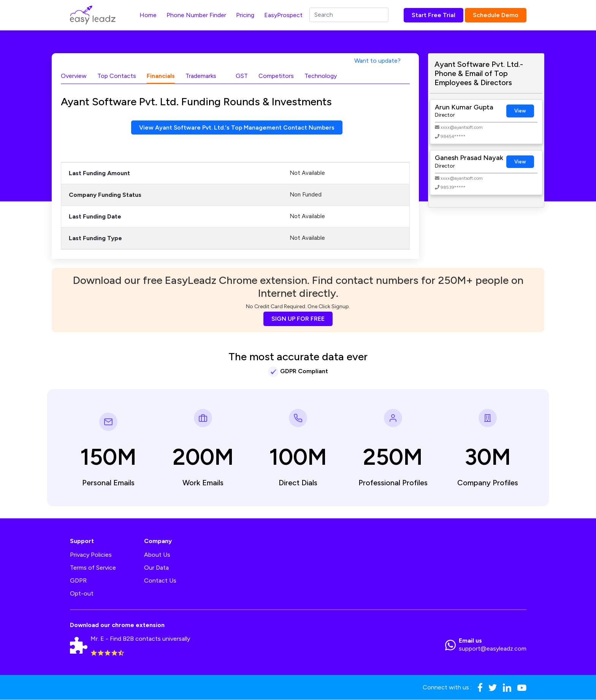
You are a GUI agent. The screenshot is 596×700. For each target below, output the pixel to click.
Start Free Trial (434, 15)
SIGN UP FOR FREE (298, 319)
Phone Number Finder (196, 15)
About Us (157, 555)
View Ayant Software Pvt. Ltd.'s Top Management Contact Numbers (237, 127)
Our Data (156, 568)
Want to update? (377, 61)
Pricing (245, 15)
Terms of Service (93, 568)
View (520, 111)
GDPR (78, 581)
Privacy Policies (91, 555)
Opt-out (82, 594)
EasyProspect (283, 15)
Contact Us (160, 581)
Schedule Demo (496, 15)
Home (148, 15)
